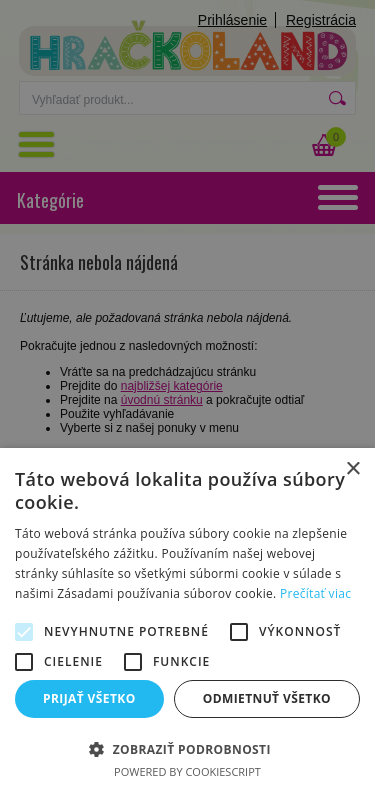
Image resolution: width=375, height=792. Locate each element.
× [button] (352, 469)
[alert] (187, 396)
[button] (187, 748)
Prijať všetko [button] (89, 698)
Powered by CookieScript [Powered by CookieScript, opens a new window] (187, 771)
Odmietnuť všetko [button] (267, 698)
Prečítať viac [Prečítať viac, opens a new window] (315, 593)
